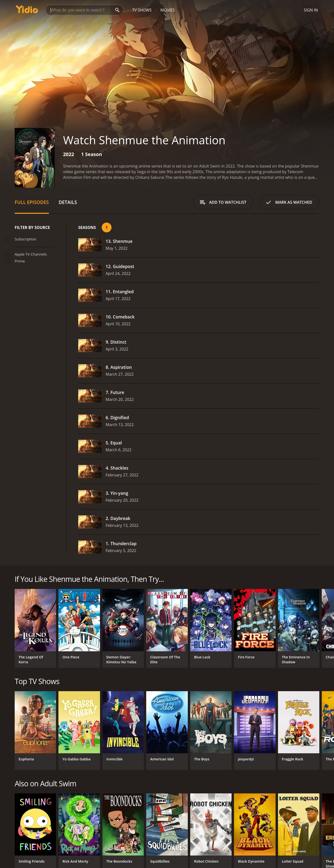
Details (68, 202)
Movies (168, 10)
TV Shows (142, 10)
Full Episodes (32, 202)
